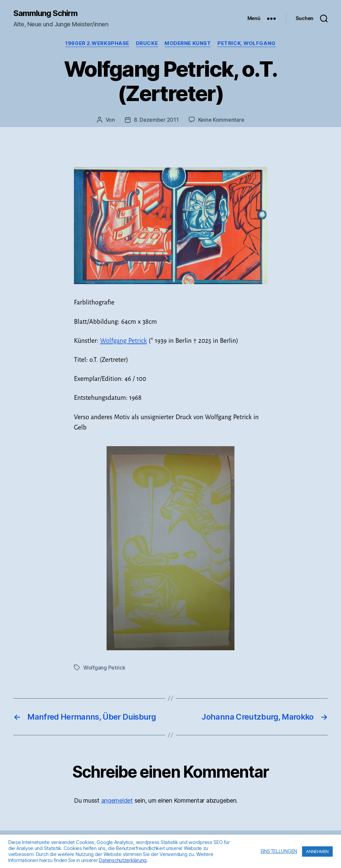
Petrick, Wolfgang (246, 43)
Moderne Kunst (188, 43)
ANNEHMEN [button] (317, 851)
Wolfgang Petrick (123, 341)
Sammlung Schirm (45, 13)
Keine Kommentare (221, 120)
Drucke (147, 43)
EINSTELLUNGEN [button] (279, 851)
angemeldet (117, 800)
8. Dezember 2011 (156, 120)
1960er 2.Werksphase (97, 43)
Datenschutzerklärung (123, 860)
